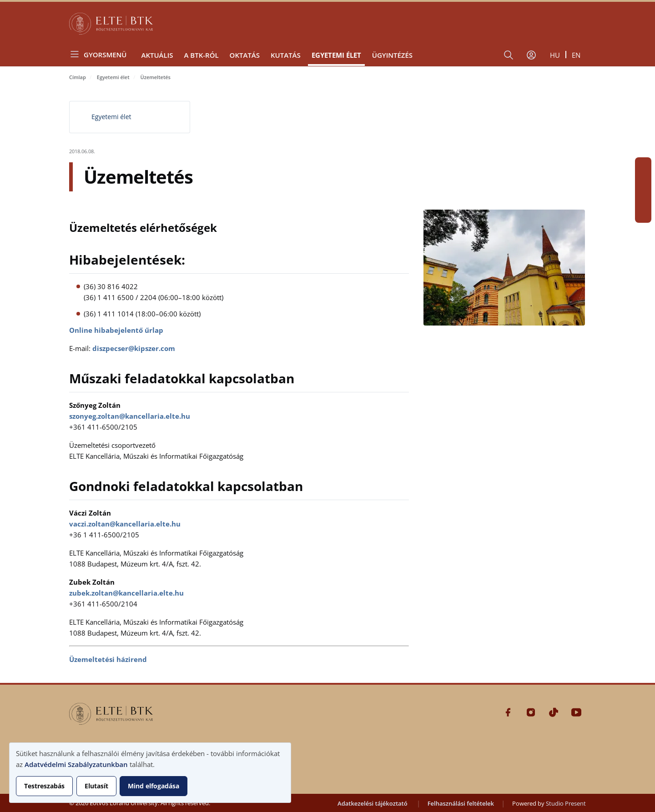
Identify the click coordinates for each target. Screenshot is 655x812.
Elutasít (96, 786)
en (576, 55)
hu (555, 55)
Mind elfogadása (154, 786)
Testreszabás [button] (44, 786)
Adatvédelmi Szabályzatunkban (76, 764)
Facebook (643, 165)
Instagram (643, 182)
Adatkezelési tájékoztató (373, 803)
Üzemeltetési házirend (108, 659)
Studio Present (566, 803)
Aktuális (157, 55)
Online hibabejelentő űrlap (116, 330)
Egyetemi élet (336, 55)
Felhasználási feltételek (461, 803)
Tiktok (643, 198)
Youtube (643, 215)
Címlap (78, 77)
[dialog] (150, 773)
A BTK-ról (201, 55)
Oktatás (245, 55)
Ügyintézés (392, 55)
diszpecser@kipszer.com (134, 348)
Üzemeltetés (156, 77)
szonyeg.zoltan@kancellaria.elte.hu (130, 416)
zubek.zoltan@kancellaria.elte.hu (126, 593)
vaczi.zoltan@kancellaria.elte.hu (125, 524)
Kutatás (286, 55)
